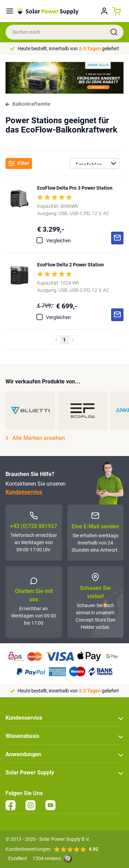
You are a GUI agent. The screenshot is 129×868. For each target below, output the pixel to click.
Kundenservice (24, 492)
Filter (19, 163)
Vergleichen (58, 241)
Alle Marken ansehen (35, 438)
